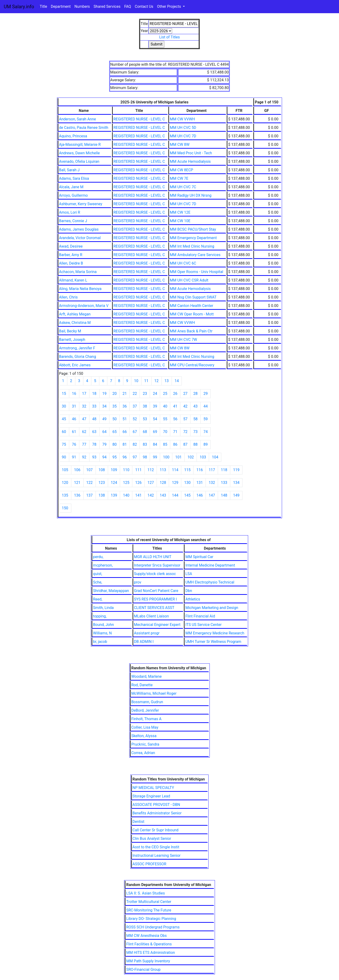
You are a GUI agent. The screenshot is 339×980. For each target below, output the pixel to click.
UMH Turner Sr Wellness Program (213, 642)
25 (165, 394)
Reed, (98, 599)
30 (64, 406)
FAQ (128, 6)
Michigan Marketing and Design (212, 608)
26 (175, 394)
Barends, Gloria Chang (78, 357)
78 (94, 444)
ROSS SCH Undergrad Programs (153, 927)
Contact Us (144, 6)
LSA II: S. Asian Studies (145, 893)
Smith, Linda (103, 608)
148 (224, 495)
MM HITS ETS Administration (151, 953)
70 (165, 432)
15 (64, 394)
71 (175, 432)
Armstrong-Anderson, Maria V (84, 306)
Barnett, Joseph (72, 340)
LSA (189, 574)
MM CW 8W (180, 145)
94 (105, 457)
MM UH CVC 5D (183, 128)
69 (155, 432)
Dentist (138, 822)
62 (84, 432)
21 (125, 394)
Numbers (82, 6)
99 (155, 457)
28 (195, 394)
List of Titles (169, 37)
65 (114, 432)
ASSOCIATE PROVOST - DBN (156, 805)
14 (177, 381)
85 (165, 444)
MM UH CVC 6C (183, 263)
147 (212, 495)
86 (175, 444)
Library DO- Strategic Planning (151, 919)
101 (178, 457)
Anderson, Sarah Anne (78, 119)
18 (94, 394)
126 (138, 483)
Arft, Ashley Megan (75, 314)
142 (151, 495)
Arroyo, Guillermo (73, 195)
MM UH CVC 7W (183, 340)
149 (236, 495)
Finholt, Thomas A (146, 719)
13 (167, 381)
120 (65, 483)
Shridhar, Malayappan (111, 591)
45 (64, 419)
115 (187, 470)
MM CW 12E (180, 212)
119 (236, 470)
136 (77, 495)
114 (175, 470)
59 (206, 419)
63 (94, 432)
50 (114, 419)
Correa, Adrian (143, 753)
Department (61, 6)
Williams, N (102, 633)
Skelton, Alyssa (144, 736)
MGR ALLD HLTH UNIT (153, 557)
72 (185, 432)
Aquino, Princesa (73, 136)
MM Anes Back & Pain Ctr (191, 331)
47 (84, 419)
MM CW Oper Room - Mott (192, 314)
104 (215, 457)
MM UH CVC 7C (183, 187)
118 (224, 470)
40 (165, 406)
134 (236, 483)
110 (126, 470)
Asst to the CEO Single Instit (156, 847)
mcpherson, (103, 565)
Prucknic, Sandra (145, 744)
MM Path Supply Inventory (148, 961)
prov (138, 582)
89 (206, 444)
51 (125, 419)
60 (64, 432)
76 (74, 444)
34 (105, 406)
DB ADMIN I (144, 642)
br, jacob (100, 642)
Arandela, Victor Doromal (80, 238)
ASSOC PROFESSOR (149, 864)
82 (135, 444)
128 (163, 483)
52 (135, 419)
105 (65, 470)
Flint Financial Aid (200, 616)
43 (195, 406)
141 (138, 495)
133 (224, 483)
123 (102, 483)
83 (145, 444)
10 (136, 381)
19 (105, 394)
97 (135, 457)
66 (125, 432)
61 (74, 432)
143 (163, 495)
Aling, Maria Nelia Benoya (80, 289)
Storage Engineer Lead (151, 796)
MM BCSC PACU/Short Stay (193, 229)
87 (185, 444)
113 (163, 470)
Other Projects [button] (169, 6)
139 (114, 495)
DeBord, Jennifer (145, 710)
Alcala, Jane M (71, 187)
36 (125, 406)
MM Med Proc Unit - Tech (191, 153)
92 (84, 457)
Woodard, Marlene (147, 676)
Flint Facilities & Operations (149, 944)
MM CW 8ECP (181, 170)
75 (64, 444)
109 (114, 470)
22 (135, 394)
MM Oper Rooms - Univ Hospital (196, 272)
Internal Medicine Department (210, 565)
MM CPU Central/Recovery (192, 365)
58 (195, 419)
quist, (97, 574)
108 (102, 470)
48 (94, 419)
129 (175, 483)
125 (126, 483)
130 (187, 483)
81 (125, 444)
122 (90, 483)
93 (94, 457)
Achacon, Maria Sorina (78, 272)
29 (206, 394)
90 (64, 457)
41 (175, 406)
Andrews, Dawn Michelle (79, 153)
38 (145, 406)
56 (175, 419)
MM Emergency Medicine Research (215, 633)
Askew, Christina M (75, 323)
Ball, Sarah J (69, 170)
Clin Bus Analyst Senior (152, 839)
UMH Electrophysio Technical (210, 582)
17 (84, 394)
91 (74, 457)
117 (212, 470)
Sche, (97, 582)
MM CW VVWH (182, 119)
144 (175, 495)
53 (145, 419)
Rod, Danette (142, 685)
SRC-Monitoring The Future (149, 910)
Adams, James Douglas (79, 229)
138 (102, 495)
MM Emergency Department (193, 238)
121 (77, 483)
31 (74, 406)
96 (125, 457)
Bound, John (103, 625)
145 (187, 495)
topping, (100, 616)
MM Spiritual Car (199, 557)
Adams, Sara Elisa (74, 178)
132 (212, 483)
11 (146, 381)
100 (166, 457)
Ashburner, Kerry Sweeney (81, 204)
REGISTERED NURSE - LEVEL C (139, 119)
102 (191, 457)
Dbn (189, 591)
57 (185, 419)
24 (155, 394)
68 (145, 432)
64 (105, 432)
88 (195, 444)
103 (203, 457)
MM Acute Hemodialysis (190, 161)
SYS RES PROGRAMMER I (155, 599)
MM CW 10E (180, 221)
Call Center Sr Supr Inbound (155, 830)
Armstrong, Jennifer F (77, 348)
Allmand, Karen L (73, 280)
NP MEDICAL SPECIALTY (153, 788)
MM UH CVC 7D (183, 136)
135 (65, 495)
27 (185, 394)
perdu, (98, 557)
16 (74, 394)
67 (135, 432)
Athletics (193, 599)
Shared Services (107, 6)
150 (65, 508)
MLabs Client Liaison (151, 616)
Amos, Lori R (70, 212)
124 (114, 483)
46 (74, 419)
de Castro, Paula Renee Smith (84, 128)
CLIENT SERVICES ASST (154, 608)
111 (138, 470)
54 (155, 419)
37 (135, 406)
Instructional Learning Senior (157, 855)
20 (114, 394)
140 (126, 495)
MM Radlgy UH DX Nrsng (191, 195)
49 (105, 419)
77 (84, 444)
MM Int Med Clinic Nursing (192, 246)
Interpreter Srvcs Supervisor (157, 565)
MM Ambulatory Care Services (195, 255)
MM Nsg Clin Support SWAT (193, 297)
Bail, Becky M (70, 331)
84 (155, 444)
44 (206, 406)
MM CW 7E (179, 178)
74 (206, 432)
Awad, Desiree (71, 246)
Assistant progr (147, 633)
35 (114, 406)
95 (114, 457)
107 (90, 470)
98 (145, 457)
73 (195, 432)
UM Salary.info (19, 7)
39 (155, 406)
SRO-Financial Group (143, 970)
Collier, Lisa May (145, 727)
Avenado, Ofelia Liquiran (79, 161)
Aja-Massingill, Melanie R (80, 145)
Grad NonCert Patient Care (156, 591)
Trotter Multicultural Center (149, 902)
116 (200, 470)
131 (200, 483)
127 (151, 483)
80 (114, 444)
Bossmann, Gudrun (147, 702)
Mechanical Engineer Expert (157, 625)
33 (94, 406)
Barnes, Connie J (73, 221)
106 (77, 470)
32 (84, 406)
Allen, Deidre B (71, 263)
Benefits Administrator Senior (157, 813)
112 (151, 470)
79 (105, 444)
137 (90, 495)
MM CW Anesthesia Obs (146, 936)
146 (200, 495)
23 (145, 394)
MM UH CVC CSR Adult (189, 280)
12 (157, 381)
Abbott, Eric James (75, 365)
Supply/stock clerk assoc (155, 574)
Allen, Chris (68, 297)
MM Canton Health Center (191, 306)
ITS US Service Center (203, 625)
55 (165, 419)
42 (185, 406)
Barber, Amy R (71, 255)
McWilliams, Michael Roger (154, 693)
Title (43, 6)
